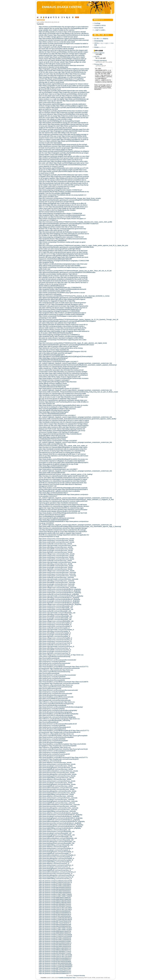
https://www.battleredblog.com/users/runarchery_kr (55, 879)
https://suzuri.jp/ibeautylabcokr (49, 722)
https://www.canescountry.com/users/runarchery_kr (55, 640)
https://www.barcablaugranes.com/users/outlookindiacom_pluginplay (61, 825)
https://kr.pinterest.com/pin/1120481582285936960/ (56, 965)
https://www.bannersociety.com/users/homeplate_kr (56, 857)
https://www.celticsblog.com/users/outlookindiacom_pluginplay (59, 598)
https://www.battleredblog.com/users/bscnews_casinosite (57, 811)
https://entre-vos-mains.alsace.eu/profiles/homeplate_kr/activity (56, 735)
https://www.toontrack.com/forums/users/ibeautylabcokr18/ (58, 724)
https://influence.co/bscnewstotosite (50, 670)
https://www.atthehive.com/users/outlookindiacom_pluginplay (59, 813)
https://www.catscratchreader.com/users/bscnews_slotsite (58, 562)
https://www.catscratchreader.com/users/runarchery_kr (57, 646)
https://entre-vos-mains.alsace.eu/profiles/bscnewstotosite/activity (61, 656)
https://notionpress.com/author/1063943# (52, 677)
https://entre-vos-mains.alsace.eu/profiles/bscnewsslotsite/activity (56, 671)
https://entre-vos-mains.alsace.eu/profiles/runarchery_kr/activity (55, 748)
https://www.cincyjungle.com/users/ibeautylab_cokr (55, 618)
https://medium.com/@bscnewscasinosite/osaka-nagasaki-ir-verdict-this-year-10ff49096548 (63, 240)
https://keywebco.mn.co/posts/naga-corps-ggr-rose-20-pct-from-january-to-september (63, 398)
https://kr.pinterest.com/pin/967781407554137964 (55, 968)
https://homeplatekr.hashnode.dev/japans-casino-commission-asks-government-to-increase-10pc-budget (61, 305)
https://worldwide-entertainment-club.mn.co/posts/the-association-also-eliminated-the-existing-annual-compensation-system (61, 370)
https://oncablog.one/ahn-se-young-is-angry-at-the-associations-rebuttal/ (62, 32)
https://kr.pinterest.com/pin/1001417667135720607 (55, 908)
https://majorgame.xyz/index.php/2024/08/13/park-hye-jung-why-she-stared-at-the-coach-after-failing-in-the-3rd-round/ (64, 132)
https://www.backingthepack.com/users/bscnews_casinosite (58, 801)
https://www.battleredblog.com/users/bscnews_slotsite (56, 794)
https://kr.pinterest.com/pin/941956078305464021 (55, 891)
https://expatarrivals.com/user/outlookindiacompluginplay (57, 717)
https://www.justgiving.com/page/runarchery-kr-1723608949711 (59, 335)
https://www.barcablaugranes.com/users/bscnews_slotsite (58, 791)
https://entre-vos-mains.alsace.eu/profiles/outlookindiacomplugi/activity (57, 703)
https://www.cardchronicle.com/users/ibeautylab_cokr (56, 609)
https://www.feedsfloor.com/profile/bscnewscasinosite (56, 697)
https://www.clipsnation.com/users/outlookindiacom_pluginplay (59, 603)
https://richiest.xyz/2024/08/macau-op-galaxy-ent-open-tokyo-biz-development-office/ (63, 73)
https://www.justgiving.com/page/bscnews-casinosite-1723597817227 (61, 237)
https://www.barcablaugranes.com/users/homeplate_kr (56, 858)
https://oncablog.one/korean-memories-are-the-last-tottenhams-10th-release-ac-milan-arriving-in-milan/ (64, 118)
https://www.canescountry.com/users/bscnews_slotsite (56, 556)
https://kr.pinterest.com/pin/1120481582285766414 (55, 918)
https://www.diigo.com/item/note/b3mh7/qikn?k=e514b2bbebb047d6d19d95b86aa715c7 (54, 467)
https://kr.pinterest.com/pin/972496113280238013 (55, 886)
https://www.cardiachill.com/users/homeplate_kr (54, 628)
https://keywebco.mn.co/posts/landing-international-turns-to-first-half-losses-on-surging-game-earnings (62, 452)
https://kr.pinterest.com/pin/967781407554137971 (55, 970)
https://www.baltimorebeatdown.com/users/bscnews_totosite (58, 771)
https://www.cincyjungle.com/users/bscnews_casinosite (57, 584)
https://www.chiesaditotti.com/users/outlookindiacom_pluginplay (59, 599)
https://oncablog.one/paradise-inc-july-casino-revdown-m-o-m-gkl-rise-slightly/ (62, 98)
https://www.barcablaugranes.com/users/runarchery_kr (57, 875)
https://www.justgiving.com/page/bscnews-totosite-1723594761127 (60, 190)
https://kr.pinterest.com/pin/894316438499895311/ (55, 958)
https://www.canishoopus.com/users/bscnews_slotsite (56, 557)
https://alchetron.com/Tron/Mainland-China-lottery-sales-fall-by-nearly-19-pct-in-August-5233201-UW (63, 376)
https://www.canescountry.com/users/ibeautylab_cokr (56, 606)
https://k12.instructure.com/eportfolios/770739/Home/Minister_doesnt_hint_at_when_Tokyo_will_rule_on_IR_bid (75, 271)
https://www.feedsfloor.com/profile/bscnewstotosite (55, 667)
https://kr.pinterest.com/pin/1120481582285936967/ (56, 967)
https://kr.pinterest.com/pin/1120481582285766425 (55, 920)
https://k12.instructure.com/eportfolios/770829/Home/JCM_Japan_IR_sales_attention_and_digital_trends (73, 343)
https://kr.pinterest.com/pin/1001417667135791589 (55, 955)
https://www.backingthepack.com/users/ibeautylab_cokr (57, 835)
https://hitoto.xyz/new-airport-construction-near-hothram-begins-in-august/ (62, 149)
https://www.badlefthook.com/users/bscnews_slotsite (56, 786)
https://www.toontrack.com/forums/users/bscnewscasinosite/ (58, 690)
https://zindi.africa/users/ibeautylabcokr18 (52, 729)
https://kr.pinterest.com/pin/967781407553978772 (55, 923)
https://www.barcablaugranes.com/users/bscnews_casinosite (59, 808)
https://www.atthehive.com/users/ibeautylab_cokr (55, 830)
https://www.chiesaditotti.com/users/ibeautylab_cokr (56, 616)
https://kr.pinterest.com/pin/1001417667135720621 (55, 909)
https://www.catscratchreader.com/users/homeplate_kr (56, 630)
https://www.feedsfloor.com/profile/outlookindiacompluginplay (59, 714)
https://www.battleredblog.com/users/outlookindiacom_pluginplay (60, 828)
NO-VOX (97, 57)
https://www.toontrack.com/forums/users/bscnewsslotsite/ (57, 675)
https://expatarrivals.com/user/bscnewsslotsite (64, 683)
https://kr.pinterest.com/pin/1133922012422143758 (55, 881)
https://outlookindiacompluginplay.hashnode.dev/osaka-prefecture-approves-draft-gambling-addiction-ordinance (64, 255)
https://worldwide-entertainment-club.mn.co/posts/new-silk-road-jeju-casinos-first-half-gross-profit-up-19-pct (62, 531)
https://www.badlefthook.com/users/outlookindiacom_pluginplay (59, 820)
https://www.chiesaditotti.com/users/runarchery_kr (55, 650)
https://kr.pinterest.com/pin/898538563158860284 (55, 899)
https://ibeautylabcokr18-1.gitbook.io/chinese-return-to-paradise (59, 491)
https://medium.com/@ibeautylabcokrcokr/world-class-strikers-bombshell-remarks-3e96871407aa (63, 290)
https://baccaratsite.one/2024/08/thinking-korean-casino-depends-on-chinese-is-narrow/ (63, 166)
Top (38, 24)
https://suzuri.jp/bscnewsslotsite (49, 673)
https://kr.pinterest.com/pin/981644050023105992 (55, 941)
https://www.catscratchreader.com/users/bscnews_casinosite (59, 579)
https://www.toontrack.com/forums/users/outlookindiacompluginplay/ (61, 707)
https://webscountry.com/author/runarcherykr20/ (54, 754)
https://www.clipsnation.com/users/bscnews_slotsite (56, 569)
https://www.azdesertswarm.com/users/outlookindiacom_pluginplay (61, 815)
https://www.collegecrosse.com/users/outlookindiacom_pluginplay (60, 604)
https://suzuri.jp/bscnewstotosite (49, 658)
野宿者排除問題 (99, 41)
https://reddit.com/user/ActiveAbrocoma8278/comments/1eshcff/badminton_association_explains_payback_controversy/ (78, 365)
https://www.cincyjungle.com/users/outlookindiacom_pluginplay (59, 601)
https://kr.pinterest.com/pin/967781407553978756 (55, 921)
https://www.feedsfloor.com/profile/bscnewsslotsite (55, 682)
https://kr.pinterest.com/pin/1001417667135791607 (55, 957)
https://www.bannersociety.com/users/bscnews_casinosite (58, 806)
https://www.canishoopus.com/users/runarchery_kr (55, 641)
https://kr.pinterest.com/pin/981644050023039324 (55, 888)
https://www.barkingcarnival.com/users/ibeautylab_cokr (57, 843)
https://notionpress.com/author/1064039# (52, 726)
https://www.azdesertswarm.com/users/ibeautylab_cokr (57, 832)
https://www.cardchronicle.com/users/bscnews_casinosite (57, 576)
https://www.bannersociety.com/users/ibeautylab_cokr (56, 840)
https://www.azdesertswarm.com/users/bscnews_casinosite (58, 798)
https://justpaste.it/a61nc (47, 215)
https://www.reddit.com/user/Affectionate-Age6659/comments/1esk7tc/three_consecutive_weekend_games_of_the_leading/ (66, 473)
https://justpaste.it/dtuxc (46, 313)
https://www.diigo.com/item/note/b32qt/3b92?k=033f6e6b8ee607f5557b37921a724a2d (53, 438)
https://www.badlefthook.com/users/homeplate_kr (55, 853)
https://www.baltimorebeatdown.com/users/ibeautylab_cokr (58, 838)
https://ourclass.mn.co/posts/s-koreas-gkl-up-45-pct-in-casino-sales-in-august (64, 420)
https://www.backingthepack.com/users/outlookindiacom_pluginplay (61, 818)
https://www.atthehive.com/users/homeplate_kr (54, 847)
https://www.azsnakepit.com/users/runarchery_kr (55, 867)
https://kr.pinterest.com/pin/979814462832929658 (55, 962)
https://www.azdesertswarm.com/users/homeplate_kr (56, 848)
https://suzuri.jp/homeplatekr (78, 736)
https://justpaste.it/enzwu (47, 239)
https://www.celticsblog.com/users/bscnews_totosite (56, 547)
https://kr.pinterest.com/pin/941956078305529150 (55, 946)
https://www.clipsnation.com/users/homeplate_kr (54, 636)
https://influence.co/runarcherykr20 (50, 761)
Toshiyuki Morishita (79, 976)
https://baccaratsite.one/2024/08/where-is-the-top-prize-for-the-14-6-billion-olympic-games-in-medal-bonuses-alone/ (64, 36)
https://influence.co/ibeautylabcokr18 (51, 734)
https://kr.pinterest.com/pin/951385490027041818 (55, 906)
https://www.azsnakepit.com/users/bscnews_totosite (56, 766)
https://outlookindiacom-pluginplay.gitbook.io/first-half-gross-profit (60, 435)
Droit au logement (99, 53)
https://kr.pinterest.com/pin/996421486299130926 (55, 901)
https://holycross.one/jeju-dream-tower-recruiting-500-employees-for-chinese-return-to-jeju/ (62, 75)
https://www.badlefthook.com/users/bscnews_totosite (56, 769)
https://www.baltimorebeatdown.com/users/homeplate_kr (57, 855)
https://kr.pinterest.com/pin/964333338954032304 (55, 926)
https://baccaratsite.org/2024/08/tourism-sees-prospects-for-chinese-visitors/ (64, 84)
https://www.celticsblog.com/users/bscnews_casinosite (57, 581)
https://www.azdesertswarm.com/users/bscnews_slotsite (57, 781)
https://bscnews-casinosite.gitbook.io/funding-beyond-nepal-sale (57, 409)
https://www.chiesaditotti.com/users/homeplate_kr (55, 633)
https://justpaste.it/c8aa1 (47, 289)
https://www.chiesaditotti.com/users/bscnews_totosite (56, 549)
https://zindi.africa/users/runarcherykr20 (52, 756)
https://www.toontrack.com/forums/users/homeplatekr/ (56, 737)
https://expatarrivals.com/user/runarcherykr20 (64, 759)
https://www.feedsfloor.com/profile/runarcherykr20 (55, 757)
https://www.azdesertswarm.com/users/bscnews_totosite (57, 764)
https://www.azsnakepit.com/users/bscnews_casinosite (57, 800)
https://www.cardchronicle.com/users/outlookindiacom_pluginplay (60, 593)
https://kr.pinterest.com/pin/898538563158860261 (55, 898)
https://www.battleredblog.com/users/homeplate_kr (55, 862)
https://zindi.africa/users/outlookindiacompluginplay (55, 712)
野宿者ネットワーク (100, 47)
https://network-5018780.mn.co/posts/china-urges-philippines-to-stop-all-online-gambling (61, 509)
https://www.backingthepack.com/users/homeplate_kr (56, 852)
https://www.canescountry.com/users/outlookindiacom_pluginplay (60, 589)
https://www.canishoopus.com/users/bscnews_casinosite (57, 574)
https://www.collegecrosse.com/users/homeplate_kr (55, 638)
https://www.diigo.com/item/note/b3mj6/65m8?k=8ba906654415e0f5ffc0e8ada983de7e (54, 521)
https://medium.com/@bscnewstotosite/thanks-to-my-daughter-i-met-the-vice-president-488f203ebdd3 (64, 192)
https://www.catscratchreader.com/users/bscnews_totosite (58, 545)
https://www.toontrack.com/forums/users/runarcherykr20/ (57, 751)
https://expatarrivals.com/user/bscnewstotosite (65, 668)
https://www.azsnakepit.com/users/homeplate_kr (55, 850)
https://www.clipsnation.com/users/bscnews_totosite (56, 552)
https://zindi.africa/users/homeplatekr (51, 742)
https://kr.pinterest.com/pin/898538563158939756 (55, 931)
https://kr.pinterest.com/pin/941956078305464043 (55, 893)
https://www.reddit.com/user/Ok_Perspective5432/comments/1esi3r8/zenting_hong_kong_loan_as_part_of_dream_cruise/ (78, 392)
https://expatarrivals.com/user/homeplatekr (63, 746)
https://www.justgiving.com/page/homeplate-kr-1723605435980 (59, 311)
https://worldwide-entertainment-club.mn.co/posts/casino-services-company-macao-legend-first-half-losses (63, 504)
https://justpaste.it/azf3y (46, 336)
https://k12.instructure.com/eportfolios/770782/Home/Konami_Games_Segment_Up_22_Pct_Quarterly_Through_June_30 (78, 319)
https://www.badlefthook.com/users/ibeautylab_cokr (55, 837)
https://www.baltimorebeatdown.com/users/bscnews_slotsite (58, 788)
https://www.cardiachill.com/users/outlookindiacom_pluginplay (59, 594)
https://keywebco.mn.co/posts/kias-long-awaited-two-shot (57, 481)
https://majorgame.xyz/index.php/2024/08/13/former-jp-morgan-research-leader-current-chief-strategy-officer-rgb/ (64, 154)
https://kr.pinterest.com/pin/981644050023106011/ (55, 943)
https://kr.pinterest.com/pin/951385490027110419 (55, 952)
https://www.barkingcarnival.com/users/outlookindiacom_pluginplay (61, 826)
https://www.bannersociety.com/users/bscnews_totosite (57, 773)
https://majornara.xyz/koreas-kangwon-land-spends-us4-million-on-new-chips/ (64, 156)
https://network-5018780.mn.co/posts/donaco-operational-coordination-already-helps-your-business (63, 400)
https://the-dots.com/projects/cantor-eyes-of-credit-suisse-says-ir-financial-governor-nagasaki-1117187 (63, 303)
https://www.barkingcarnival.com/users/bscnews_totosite (57, 776)
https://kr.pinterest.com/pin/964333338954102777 (55, 973)
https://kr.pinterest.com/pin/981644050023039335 (55, 889)
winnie (41, 20)
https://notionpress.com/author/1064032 (52, 709)
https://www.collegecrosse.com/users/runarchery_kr (56, 655)
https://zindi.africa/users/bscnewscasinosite (53, 695)
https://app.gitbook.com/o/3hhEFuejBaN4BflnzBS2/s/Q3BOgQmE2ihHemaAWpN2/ (66, 356)
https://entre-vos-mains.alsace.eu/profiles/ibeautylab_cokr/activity (59, 720)
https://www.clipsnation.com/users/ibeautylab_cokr (55, 620)
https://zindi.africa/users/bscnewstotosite (52, 665)
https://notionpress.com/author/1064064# (52, 739)
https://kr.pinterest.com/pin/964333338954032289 (55, 925)
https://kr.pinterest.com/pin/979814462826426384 (55, 916)
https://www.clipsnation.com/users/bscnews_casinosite (57, 586)
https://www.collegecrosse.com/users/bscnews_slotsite (57, 571)
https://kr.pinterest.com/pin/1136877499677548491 (55, 894)
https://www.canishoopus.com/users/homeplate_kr (55, 625)
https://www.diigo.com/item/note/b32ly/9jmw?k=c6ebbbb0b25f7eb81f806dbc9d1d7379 (53, 359)
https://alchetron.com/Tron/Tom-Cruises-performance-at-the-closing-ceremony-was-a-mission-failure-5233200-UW (61, 349)
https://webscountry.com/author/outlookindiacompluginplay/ (58, 710)
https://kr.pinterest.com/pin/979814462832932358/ (55, 963)
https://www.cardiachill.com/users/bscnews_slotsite (55, 561)
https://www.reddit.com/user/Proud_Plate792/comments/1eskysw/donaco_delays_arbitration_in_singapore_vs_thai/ (76, 500)
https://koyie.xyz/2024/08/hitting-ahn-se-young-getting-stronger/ (59, 121)
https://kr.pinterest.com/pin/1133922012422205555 (55, 936)
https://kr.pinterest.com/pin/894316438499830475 (55, 913)
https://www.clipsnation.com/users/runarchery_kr (55, 653)
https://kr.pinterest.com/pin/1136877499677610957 (55, 930)
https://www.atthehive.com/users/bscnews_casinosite (56, 796)
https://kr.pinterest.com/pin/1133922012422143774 (55, 883)
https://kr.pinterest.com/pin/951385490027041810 (55, 904)
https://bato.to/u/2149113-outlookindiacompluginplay (56, 715)
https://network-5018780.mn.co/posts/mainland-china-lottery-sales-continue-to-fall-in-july (64, 426)
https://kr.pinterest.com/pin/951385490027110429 (55, 953)
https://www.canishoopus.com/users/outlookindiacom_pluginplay (60, 591)
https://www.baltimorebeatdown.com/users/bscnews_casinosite (59, 805)
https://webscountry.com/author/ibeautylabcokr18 (55, 727)
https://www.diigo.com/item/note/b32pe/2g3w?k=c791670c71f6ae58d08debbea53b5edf (54, 413)
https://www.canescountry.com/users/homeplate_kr (55, 623)
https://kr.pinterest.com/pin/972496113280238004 (55, 884)
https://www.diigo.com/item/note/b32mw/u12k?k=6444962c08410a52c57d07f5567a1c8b (54, 386)
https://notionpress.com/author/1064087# (52, 752)
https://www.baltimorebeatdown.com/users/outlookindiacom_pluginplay (62, 821)
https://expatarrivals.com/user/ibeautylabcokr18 (65, 732)
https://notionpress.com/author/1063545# (52, 662)
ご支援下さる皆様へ (100, 30)
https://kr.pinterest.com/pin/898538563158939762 (55, 933)
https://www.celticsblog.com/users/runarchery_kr (55, 648)
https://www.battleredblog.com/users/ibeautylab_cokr (56, 845)
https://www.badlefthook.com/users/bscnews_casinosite (57, 803)
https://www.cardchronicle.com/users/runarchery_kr (55, 643)
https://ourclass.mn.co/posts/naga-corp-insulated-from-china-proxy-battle (62, 394)
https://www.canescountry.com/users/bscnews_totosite (56, 539)
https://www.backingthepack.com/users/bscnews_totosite (57, 768)
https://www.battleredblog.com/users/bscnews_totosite (56, 778)
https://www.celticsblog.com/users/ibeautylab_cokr (55, 614)
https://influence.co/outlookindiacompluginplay (54, 719)
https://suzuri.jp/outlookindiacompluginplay (53, 705)
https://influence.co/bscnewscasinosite (51, 702)
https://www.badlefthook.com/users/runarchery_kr (55, 870)
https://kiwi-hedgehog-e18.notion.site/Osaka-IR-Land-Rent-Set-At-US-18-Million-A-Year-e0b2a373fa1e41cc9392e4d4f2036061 (64, 235)
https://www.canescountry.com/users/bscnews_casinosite (57, 572)
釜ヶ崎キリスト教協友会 (101, 39)
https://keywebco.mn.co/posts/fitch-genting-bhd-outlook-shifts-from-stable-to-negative (63, 532)
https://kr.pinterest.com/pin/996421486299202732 (55, 950)
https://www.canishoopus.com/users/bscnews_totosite (56, 540)
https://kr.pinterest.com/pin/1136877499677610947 (55, 928)
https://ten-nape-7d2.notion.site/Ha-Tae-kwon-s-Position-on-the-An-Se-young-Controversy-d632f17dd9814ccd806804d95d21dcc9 (64, 284)
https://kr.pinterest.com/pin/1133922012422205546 (55, 935)
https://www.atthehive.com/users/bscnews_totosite (55, 763)
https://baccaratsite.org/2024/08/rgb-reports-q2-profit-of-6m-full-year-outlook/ (62, 61)
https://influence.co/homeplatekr (49, 747)
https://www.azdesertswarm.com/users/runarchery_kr (56, 865)
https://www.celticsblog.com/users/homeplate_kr (54, 631)
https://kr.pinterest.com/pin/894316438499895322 (55, 960)
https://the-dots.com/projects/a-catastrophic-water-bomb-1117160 (68, 182)
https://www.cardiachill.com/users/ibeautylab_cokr (55, 611)
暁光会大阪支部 (99, 28)
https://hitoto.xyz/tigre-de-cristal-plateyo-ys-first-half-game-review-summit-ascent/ (62, 63)
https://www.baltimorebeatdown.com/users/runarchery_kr (57, 872)
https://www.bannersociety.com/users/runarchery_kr (56, 874)
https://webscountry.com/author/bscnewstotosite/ (55, 663)
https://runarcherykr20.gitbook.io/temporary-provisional (57, 518)
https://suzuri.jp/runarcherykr (79, 749)
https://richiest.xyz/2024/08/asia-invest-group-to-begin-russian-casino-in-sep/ (64, 158)
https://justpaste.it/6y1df (47, 192)
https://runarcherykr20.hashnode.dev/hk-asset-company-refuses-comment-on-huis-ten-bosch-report (63, 329)
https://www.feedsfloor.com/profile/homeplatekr (54, 744)
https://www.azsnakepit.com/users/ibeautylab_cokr (55, 833)
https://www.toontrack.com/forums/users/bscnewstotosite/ (57, 660)
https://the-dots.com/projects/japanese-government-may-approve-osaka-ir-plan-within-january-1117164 (63, 229)
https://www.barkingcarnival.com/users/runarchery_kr (56, 877)
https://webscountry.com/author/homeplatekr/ (53, 741)
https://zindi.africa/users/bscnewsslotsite (52, 680)
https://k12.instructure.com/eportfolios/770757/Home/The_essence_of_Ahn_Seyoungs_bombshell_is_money (74, 296)
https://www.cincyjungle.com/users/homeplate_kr (55, 635)
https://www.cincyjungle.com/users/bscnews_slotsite (56, 567)
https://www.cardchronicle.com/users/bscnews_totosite (57, 542)
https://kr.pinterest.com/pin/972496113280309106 (55, 938)
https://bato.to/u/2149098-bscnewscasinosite (53, 699)
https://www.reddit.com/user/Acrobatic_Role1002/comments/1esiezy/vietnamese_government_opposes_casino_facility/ (78, 419)
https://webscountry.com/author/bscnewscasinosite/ (55, 694)
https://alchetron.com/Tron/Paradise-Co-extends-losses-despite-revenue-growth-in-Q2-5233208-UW (63, 510)
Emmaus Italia (98, 64)
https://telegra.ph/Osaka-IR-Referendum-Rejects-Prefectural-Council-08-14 (63, 325)
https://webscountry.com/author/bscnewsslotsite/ (54, 678)
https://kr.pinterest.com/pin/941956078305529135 (55, 945)
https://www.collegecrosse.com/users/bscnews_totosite (57, 554)
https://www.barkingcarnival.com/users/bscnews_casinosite (58, 810)
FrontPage (97, 23)
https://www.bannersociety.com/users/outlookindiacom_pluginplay (60, 823)
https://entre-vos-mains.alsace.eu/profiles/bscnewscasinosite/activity (56, 686)
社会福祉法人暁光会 (100, 25)
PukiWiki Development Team (67, 978)
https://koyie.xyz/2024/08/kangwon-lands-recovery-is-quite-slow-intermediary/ (62, 142)
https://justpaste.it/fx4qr (46, 262)
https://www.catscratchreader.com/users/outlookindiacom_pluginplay (61, 596)
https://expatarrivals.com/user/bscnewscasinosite (55, 700)
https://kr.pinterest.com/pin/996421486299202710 (55, 948)
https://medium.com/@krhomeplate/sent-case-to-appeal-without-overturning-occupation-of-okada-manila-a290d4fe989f (63, 314)
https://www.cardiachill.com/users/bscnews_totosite (55, 544)
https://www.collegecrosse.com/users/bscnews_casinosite (58, 588)
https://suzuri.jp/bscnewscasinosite (50, 688)
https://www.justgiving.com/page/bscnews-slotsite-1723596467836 (60, 213)
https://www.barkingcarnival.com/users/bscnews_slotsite (57, 793)
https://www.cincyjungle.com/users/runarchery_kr (55, 651)
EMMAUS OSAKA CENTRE (62, 7)
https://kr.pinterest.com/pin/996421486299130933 (55, 903)
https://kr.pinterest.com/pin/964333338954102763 (55, 972)
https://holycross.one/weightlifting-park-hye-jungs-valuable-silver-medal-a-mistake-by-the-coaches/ (63, 29)
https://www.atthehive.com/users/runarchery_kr (54, 863)
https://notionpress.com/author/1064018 (52, 692)
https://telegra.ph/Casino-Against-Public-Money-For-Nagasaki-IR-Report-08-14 (62, 300)
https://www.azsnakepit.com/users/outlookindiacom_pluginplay (59, 816)
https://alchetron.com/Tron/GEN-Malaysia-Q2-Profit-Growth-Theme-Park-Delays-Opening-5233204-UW (63, 428)
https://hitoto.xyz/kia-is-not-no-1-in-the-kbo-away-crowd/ (57, 42)
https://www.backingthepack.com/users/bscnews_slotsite (57, 784)
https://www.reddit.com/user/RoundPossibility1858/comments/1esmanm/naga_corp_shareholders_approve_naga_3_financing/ (80, 526)
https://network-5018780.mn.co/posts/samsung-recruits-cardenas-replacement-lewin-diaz (63, 482)
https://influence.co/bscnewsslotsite (50, 685)
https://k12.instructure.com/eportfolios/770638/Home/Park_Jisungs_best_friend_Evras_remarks (70, 198)
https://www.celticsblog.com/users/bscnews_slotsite (56, 564)
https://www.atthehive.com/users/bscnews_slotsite (55, 779)
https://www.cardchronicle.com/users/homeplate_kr (55, 626)
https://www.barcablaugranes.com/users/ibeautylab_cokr (57, 842)
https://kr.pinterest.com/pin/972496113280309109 (55, 940)
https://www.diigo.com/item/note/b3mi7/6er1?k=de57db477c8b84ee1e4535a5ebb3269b (53, 494)
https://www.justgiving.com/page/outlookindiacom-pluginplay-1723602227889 (64, 261)
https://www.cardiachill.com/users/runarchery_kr (54, 645)
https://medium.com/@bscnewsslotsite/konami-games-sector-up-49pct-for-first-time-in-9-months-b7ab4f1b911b (62, 216)
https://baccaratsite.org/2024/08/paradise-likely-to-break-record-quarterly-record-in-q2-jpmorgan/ (64, 147)
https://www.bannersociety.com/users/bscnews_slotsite (57, 789)
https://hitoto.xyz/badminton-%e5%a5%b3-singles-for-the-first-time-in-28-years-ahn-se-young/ (63, 127)
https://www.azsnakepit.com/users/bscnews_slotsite (56, 783)
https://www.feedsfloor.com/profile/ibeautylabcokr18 (55, 731)
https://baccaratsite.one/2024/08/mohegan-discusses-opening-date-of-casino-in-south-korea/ (62, 81)
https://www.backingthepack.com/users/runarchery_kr (56, 869)
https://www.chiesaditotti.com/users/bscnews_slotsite (56, 566)
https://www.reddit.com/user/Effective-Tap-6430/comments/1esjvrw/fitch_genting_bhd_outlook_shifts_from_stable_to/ (63, 445)
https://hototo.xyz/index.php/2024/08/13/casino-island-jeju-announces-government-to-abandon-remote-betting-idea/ (62, 66)
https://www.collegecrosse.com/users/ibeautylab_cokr (56, 621)
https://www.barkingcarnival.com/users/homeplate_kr (56, 860)
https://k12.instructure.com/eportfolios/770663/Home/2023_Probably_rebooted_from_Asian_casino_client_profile (75, 222)
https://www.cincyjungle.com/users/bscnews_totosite (56, 551)
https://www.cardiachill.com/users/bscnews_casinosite (56, 577)
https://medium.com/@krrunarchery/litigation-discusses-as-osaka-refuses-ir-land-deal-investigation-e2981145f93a (61, 337)
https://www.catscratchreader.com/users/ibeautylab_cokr (57, 613)
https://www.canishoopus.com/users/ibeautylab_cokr (56, 608)
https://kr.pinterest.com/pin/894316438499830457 (55, 911)
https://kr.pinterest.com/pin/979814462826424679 (55, 914)
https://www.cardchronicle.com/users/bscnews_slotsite (56, 559)
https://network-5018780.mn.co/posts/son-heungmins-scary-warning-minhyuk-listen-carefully (63, 374)
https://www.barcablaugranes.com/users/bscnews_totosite (58, 774)
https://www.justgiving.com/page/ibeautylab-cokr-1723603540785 (60, 288)
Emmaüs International (101, 60)
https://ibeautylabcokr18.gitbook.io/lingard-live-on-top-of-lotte (58, 464)
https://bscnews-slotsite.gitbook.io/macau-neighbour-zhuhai (58, 383)
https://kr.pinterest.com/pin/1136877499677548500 (55, 896)
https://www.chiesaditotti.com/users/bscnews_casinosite (57, 582)
